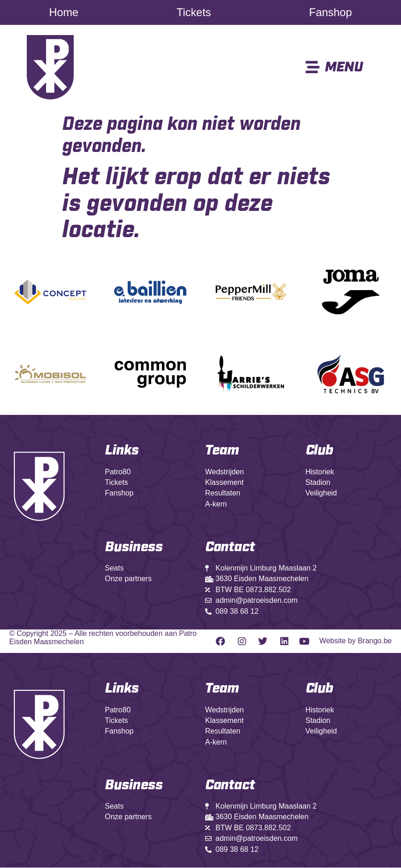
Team (222, 451)
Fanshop (330, 12)
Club (319, 451)
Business (134, 548)
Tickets (194, 12)
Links (122, 451)
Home (64, 12)
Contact (230, 786)
